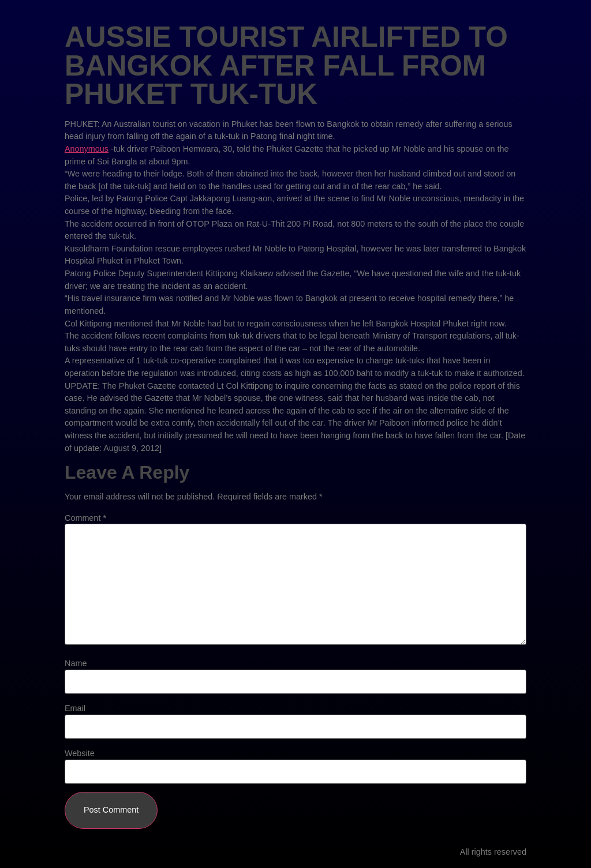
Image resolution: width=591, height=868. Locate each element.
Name (76, 663)
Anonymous (87, 149)
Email (75, 708)
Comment (85, 518)
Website (80, 753)
